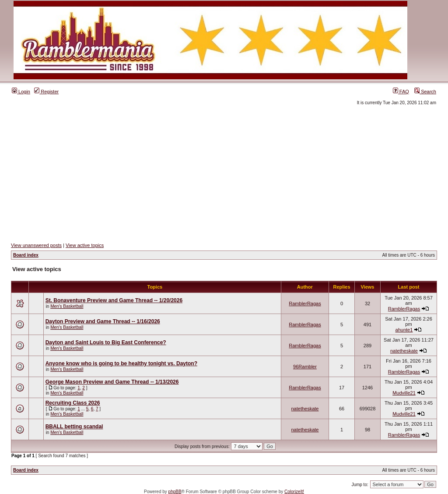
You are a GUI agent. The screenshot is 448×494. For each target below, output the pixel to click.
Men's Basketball (67, 306)
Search (425, 92)
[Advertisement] (224, 174)
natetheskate (404, 351)
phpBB (175, 492)
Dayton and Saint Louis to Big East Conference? (106, 342)
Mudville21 (404, 393)
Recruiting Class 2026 (73, 403)
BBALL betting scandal (74, 427)
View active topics (85, 245)
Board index (26, 255)
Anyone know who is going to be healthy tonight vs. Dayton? (121, 363)
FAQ (401, 92)
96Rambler (305, 367)
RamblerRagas (305, 303)
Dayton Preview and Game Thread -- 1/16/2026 (103, 321)
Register (46, 92)
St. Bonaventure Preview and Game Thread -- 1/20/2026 (114, 300)
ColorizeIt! (294, 492)
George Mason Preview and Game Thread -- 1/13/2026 (112, 382)
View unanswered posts (36, 245)
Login (21, 92)
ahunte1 (404, 330)
